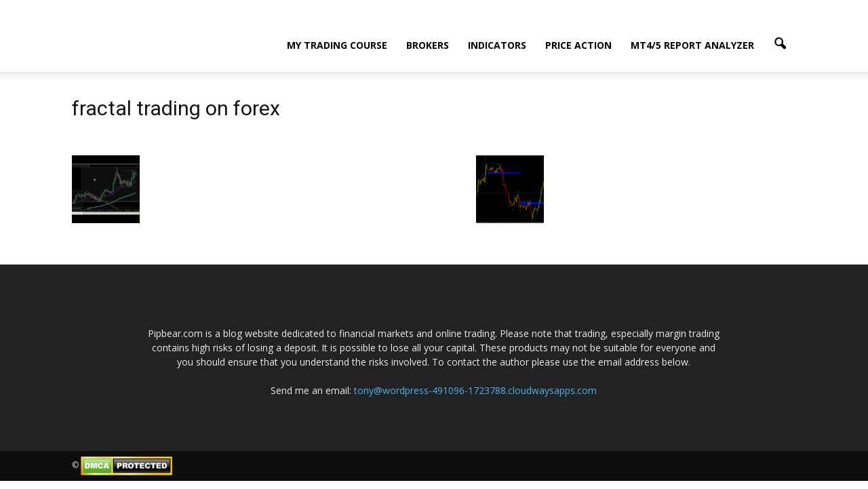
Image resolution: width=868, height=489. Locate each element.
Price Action (578, 45)
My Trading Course (337, 45)
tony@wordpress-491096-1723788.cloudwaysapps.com (475, 390)
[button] (780, 44)
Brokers (428, 45)
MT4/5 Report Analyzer (692, 45)
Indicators (497, 45)
